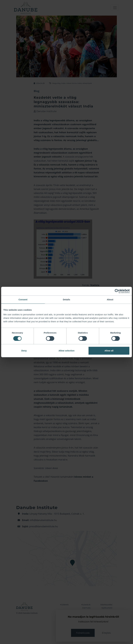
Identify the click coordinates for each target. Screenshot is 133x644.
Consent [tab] (23, 300)
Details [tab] (66, 300)
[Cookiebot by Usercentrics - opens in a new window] (117, 291)
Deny (24, 351)
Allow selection (66, 351)
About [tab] (110, 300)
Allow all (109, 351)
